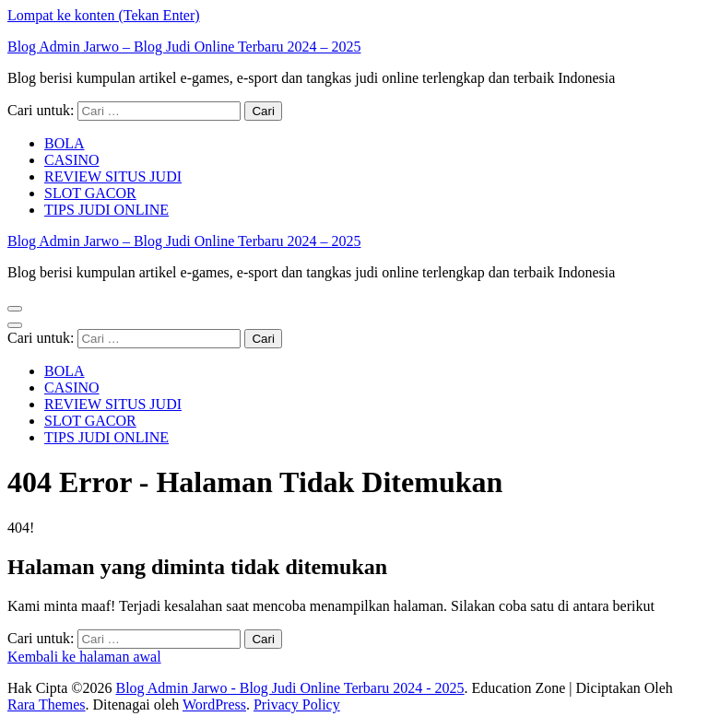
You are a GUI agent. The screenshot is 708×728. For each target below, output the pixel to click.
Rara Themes (47, 705)
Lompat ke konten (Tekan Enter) (104, 15)
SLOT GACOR (90, 193)
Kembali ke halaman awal (84, 657)
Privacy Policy (297, 705)
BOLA (65, 143)
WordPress (214, 705)
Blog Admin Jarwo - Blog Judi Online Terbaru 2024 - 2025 (289, 688)
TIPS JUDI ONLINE (106, 210)
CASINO (72, 160)
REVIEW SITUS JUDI (113, 176)
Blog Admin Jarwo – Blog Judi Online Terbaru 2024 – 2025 (184, 47)
